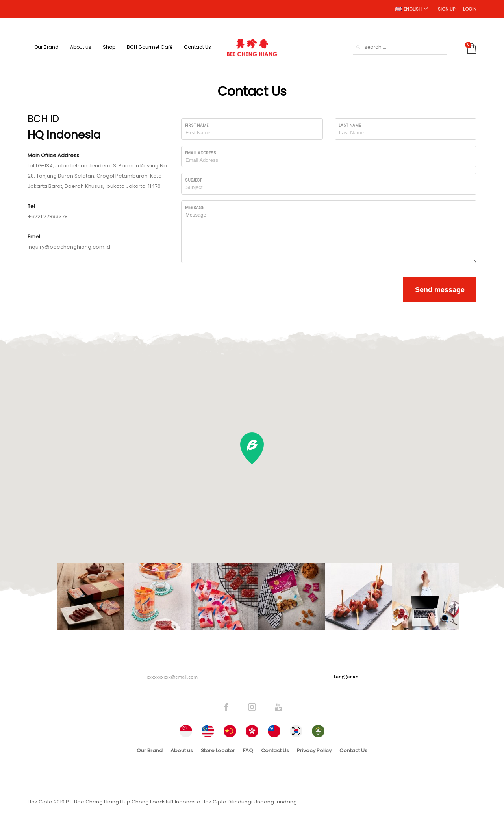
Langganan (346, 677)
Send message (440, 290)
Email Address (201, 153)
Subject (193, 180)
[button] (252, 448)
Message (195, 208)
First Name (197, 125)
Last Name (350, 125)
